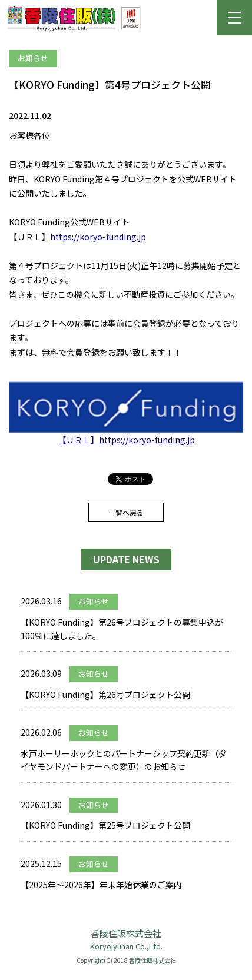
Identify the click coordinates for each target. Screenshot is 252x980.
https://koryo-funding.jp (98, 237)
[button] (234, 18)
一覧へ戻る (126, 512)
